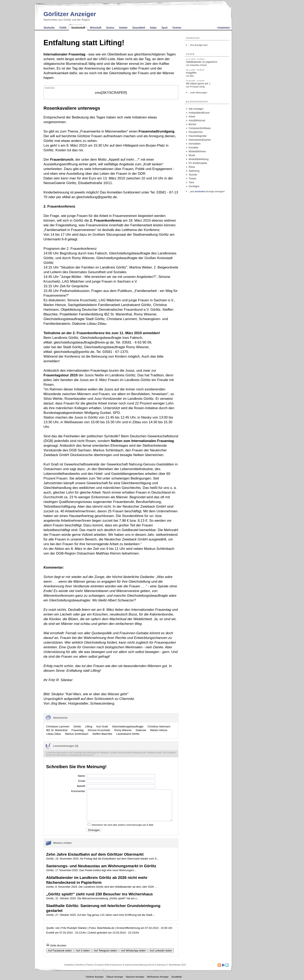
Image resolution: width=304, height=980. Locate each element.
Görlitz (77, 726)
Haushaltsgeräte (198, 136)
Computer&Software (200, 128)
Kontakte (193, 148)
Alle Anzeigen (196, 109)
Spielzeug (194, 171)
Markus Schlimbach (77, 734)
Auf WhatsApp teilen (133, 951)
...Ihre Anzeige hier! (198, 45)
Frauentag (77, 730)
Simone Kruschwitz (99, 730)
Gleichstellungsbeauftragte (128, 726)
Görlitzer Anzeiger (70, 14)
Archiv (152, 965)
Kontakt (99, 965)
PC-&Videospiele (198, 163)
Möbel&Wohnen (197, 151)
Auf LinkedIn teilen (161, 951)
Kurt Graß (102, 726)
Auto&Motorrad (197, 120)
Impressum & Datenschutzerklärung (129, 965)
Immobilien (195, 144)
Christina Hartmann (159, 726)
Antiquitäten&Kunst (199, 113)
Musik (192, 155)
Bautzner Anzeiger (135, 977)
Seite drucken (56, 945)
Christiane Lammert (58, 726)
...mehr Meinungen (198, 93)
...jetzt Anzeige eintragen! (207, 191)
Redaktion (69, 965)
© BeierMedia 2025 (176, 965)
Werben (80, 965)
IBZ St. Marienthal (57, 730)
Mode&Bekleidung (199, 159)
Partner (90, 965)
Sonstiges (194, 186)
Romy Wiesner (123, 730)
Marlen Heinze (159, 730)
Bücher (193, 124)
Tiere (191, 182)
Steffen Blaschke (102, 734)
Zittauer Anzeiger (115, 977)
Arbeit (192, 117)
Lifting (89, 726)
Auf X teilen (83, 951)
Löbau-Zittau (54, 734)
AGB (107, 965)
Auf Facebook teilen (60, 951)
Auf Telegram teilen (105, 951)
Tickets (193, 179)
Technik (193, 175)
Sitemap (161, 965)
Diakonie (141, 730)
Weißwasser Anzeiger (158, 977)
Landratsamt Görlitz (128, 734)
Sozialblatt (176, 977)
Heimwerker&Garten (200, 140)
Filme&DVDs (196, 132)
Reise (192, 167)
